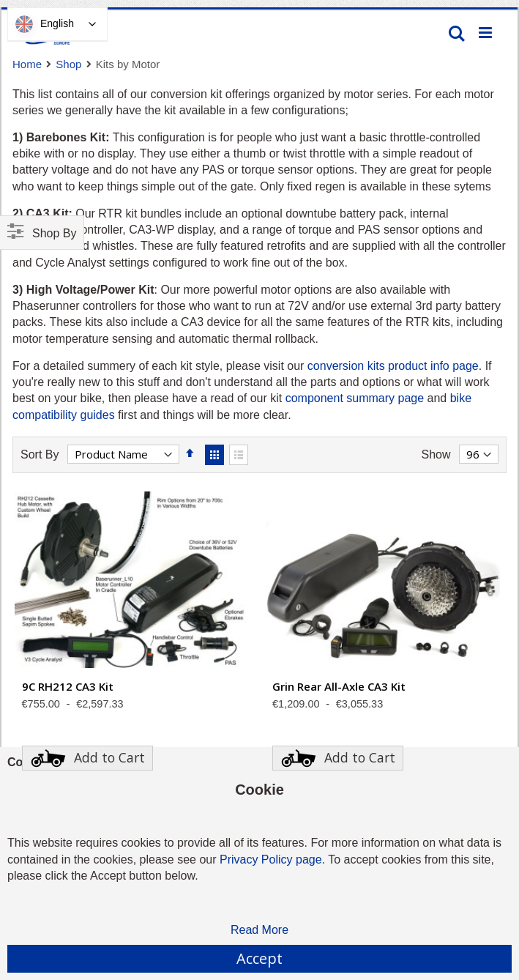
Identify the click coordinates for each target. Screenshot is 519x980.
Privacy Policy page (271, 860)
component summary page (355, 398)
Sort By (40, 454)
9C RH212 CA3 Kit (68, 686)
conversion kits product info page (393, 366)
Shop (68, 64)
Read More (259, 930)
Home (27, 64)
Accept (259, 958)
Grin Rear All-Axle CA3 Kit (339, 686)
